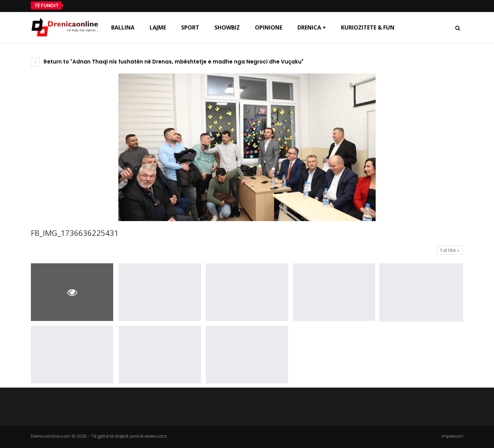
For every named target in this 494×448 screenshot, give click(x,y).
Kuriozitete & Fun (368, 27)
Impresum (452, 436)
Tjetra (450, 250)
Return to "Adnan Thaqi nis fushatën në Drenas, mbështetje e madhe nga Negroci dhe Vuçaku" (167, 62)
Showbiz (227, 27)
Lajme (158, 27)
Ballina (123, 27)
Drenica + (312, 27)
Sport (190, 27)
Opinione (269, 27)
